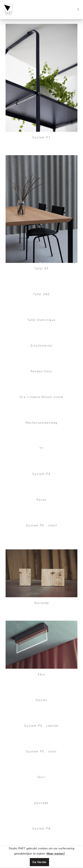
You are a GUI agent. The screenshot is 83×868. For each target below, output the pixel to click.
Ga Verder (39, 862)
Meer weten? (56, 854)
